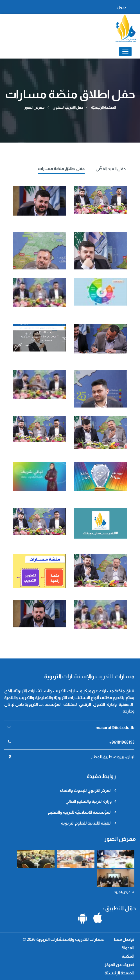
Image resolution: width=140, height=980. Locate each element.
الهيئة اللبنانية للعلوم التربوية (86, 823)
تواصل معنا (124, 939)
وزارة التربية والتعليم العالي (89, 801)
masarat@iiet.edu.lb (115, 728)
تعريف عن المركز (119, 964)
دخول (122, 7)
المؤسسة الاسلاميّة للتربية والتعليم (80, 812)
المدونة (128, 948)
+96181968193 (122, 742)
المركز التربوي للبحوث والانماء (86, 790)
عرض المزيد (124, 892)
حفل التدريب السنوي (68, 107)
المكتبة (128, 956)
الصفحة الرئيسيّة (103, 107)
